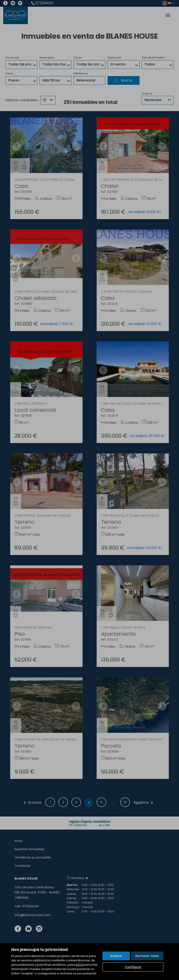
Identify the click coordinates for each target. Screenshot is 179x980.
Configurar (133, 967)
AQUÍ (79, 965)
